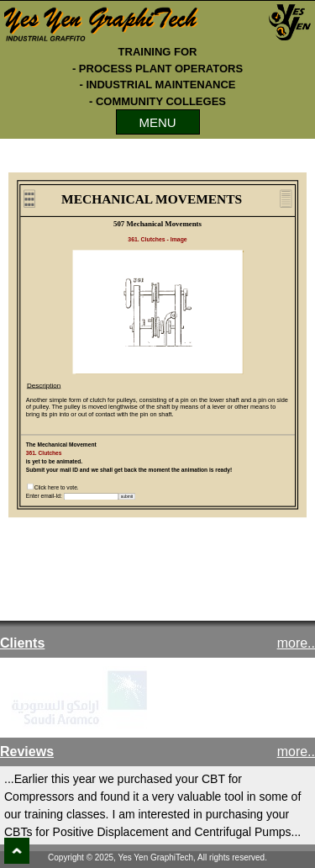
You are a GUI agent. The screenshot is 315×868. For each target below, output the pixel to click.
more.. (296, 643)
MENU (157, 122)
